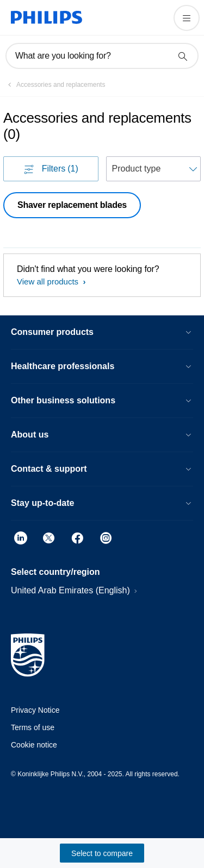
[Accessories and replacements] (54, 85)
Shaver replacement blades (72, 205)
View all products (49, 281)
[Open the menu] (187, 18)
